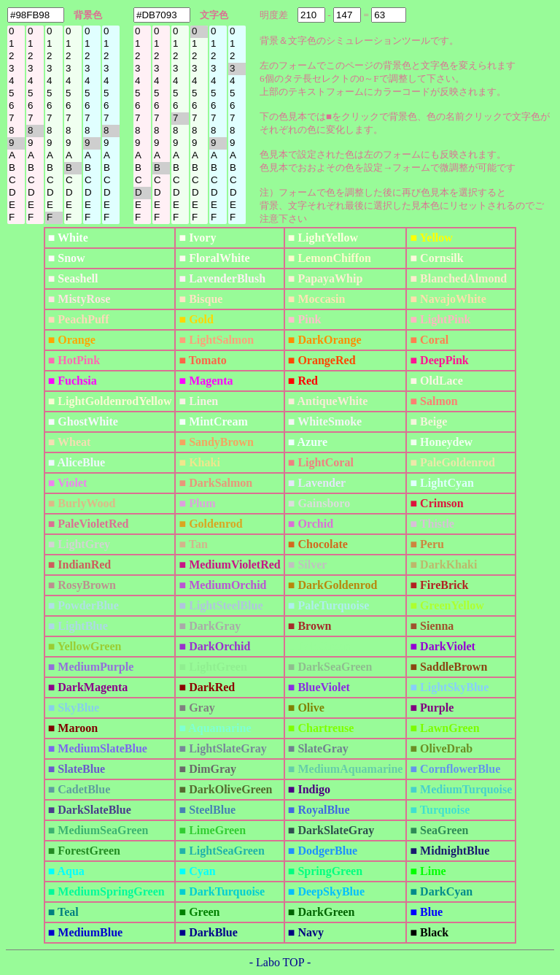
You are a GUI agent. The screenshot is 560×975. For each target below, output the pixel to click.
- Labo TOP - (280, 962)
